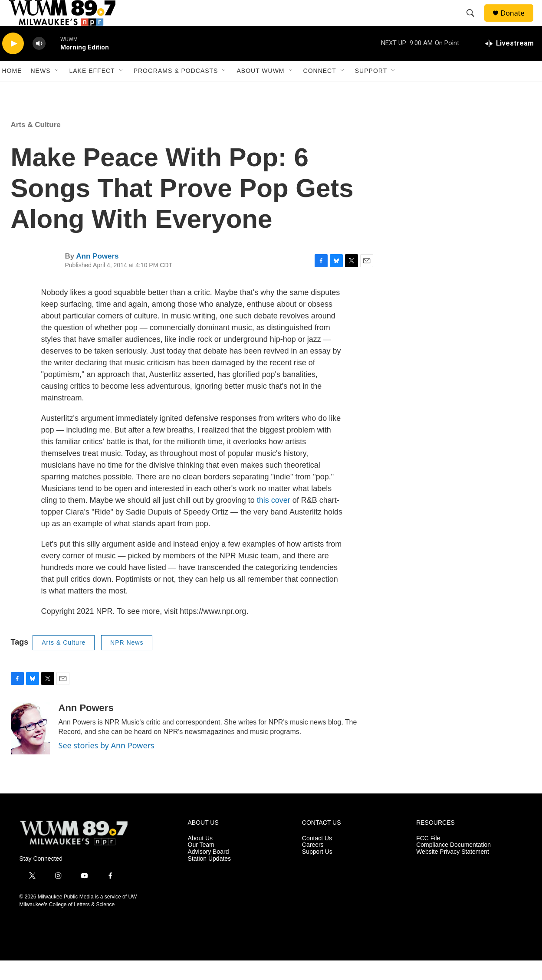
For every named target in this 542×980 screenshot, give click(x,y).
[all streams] (509, 63)
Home (12, 90)
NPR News (127, 662)
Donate (518, 23)
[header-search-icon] (475, 23)
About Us (200, 858)
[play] (13, 63)
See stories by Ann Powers (107, 765)
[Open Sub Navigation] (57, 90)
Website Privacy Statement (453, 871)
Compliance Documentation (453, 864)
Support (371, 90)
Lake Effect (92, 90)
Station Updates (210, 878)
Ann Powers (97, 276)
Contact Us (317, 858)
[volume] (39, 63)
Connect (320, 90)
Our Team (201, 864)
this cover (274, 520)
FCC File (428, 858)
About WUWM (260, 90)
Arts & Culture (36, 144)
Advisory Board (209, 871)
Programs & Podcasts (176, 90)
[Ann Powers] (30, 748)
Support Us (317, 871)
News (41, 90)
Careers (313, 864)
